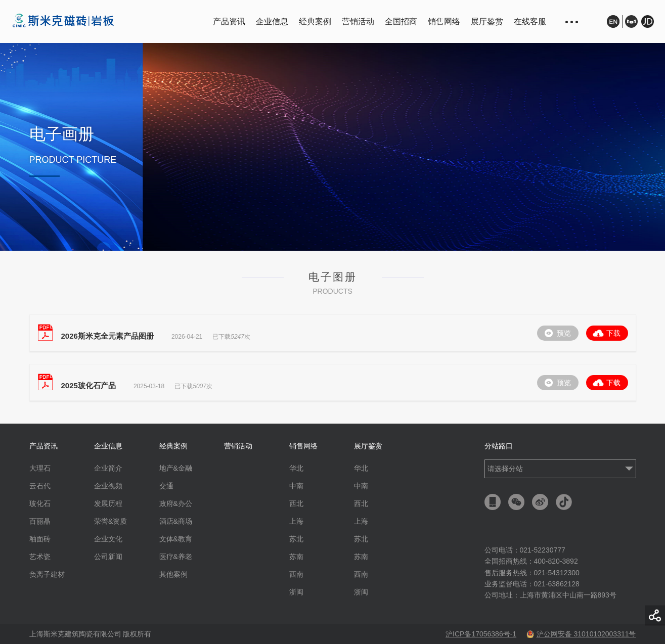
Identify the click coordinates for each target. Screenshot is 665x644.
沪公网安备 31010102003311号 (581, 634)
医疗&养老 (176, 557)
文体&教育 (176, 539)
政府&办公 (176, 503)
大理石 (40, 468)
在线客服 (530, 21)
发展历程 (108, 503)
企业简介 (108, 468)
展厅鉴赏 (487, 21)
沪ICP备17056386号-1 (481, 634)
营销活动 (358, 21)
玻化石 (40, 503)
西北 (296, 503)
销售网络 (444, 21)
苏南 (296, 557)
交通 (166, 486)
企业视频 (108, 486)
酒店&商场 (176, 521)
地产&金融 (176, 468)
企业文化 (108, 539)
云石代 (40, 486)
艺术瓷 (40, 557)
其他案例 (173, 574)
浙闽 (296, 592)
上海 (296, 521)
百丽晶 (40, 521)
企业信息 (272, 21)
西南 (296, 574)
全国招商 (401, 21)
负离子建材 (47, 574)
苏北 (296, 539)
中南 (296, 486)
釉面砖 (40, 539)
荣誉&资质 (110, 521)
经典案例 (315, 21)
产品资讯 (229, 21)
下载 (613, 333)
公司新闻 (108, 557)
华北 (296, 468)
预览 (564, 333)
